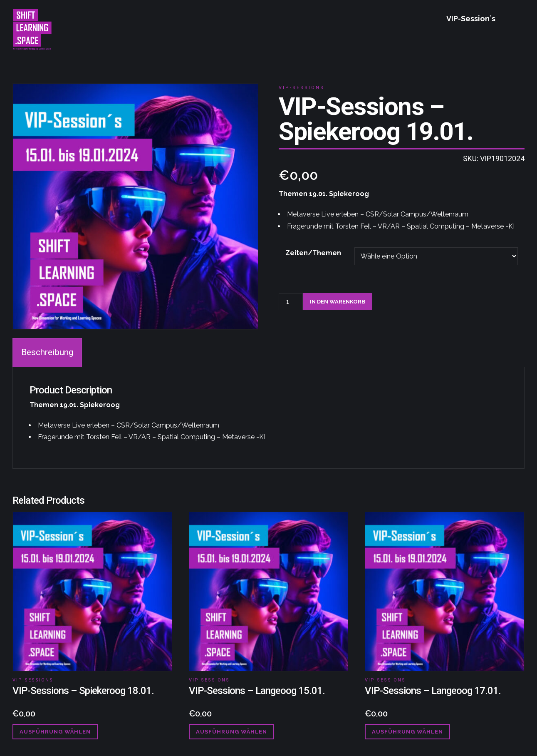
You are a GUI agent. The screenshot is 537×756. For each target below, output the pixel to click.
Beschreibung (47, 352)
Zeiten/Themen (313, 253)
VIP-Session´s (471, 19)
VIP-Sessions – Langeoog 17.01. (433, 691)
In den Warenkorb (338, 302)
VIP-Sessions (302, 88)
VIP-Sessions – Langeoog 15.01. (257, 691)
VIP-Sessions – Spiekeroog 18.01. (83, 691)
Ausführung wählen (55, 732)
